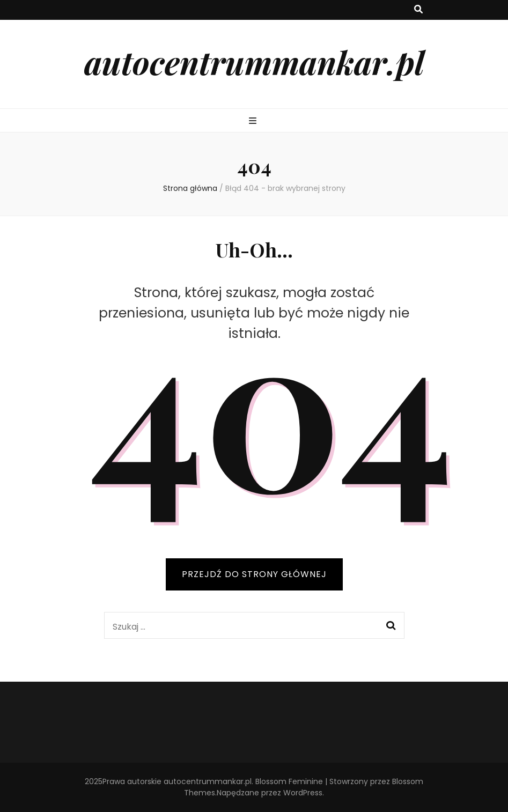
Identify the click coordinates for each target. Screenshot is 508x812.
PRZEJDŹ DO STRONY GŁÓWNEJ (254, 574)
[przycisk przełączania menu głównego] (254, 121)
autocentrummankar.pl (254, 62)
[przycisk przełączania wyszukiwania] (418, 10)
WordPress (303, 793)
